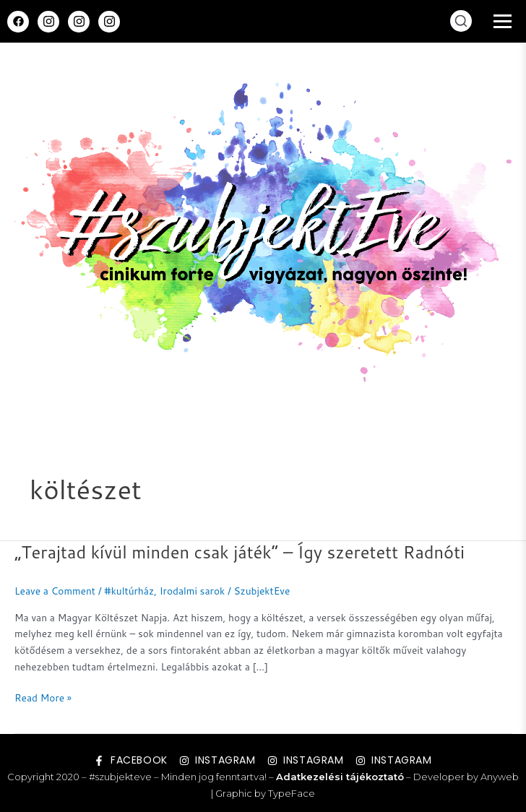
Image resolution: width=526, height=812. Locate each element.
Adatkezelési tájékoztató (340, 777)
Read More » (43, 697)
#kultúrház (129, 591)
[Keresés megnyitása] (461, 21)
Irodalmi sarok (192, 591)
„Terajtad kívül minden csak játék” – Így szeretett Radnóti (240, 552)
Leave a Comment (55, 591)
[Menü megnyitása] (503, 21)
